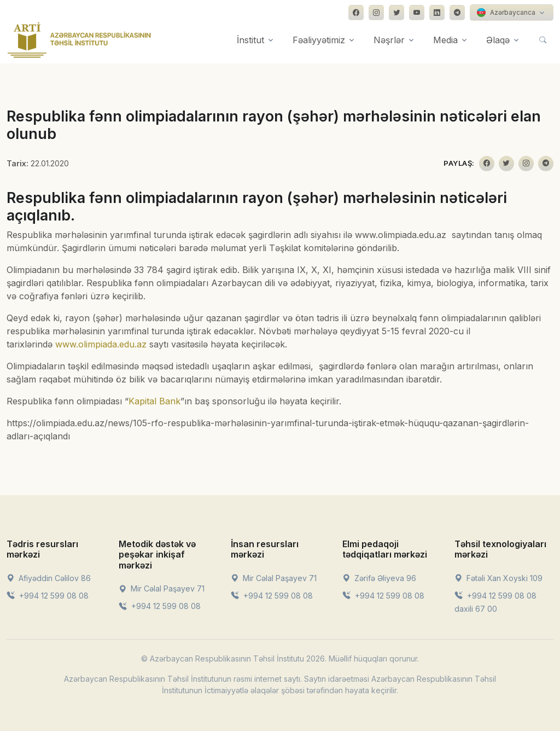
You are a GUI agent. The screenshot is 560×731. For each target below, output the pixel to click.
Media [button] (445, 40)
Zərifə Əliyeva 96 (379, 578)
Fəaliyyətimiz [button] (319, 40)
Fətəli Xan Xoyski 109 (498, 578)
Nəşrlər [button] (389, 40)
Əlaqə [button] (498, 40)
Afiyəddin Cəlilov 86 (49, 578)
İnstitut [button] (250, 40)
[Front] (79, 40)
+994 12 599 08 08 (48, 596)
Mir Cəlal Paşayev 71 (162, 588)
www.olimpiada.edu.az (101, 344)
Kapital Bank (154, 401)
